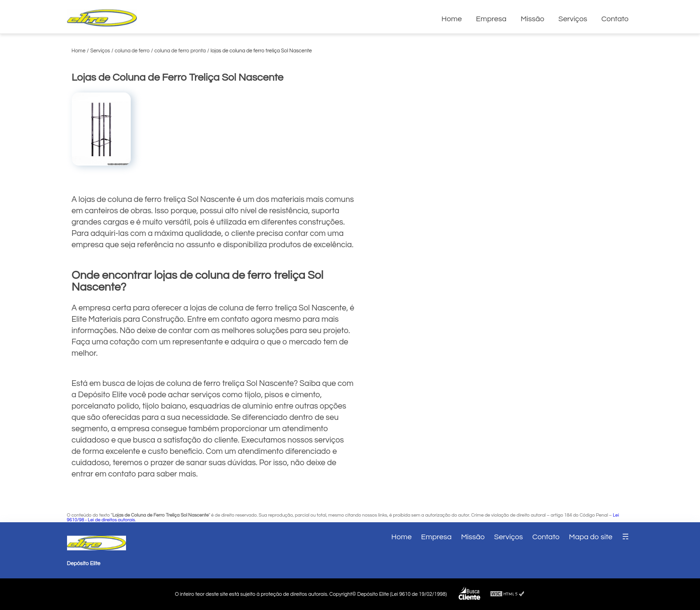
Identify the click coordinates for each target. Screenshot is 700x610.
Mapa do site (590, 537)
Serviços (573, 19)
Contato (615, 19)
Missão (532, 19)
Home (451, 19)
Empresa (491, 19)
